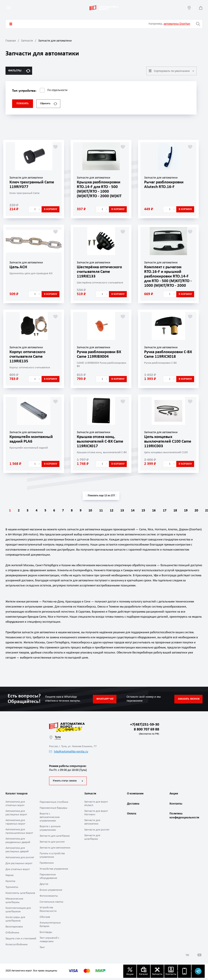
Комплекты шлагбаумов (20, 895)
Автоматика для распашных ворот (16, 815)
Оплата (132, 819)
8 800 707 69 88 (146, 732)
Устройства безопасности (48, 912)
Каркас (10, 877)
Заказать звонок (189, 699)
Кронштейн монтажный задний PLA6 (32, 439)
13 (144, 511)
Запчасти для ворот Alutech (96, 806)
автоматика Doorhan (177, 24)
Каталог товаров (11, 24)
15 (168, 511)
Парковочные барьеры (53, 810)
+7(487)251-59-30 (145, 725)
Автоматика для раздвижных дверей (18, 843)
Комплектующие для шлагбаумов (18, 912)
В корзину (51, 209)
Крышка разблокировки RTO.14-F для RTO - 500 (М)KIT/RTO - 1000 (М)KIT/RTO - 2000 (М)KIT (100, 189)
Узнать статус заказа (65, 783)
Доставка (133, 808)
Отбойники (12, 935)
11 (119, 511)
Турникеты (12, 889)
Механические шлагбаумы (14, 903)
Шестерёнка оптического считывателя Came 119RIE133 (101, 272)
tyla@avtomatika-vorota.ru (69, 752)
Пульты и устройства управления (52, 857)
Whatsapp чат (105, 699)
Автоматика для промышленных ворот (19, 833)
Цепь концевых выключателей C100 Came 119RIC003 (164, 441)
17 (193, 511)
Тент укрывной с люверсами (50, 942)
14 (156, 511)
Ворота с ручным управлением (50, 830)
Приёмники (47, 865)
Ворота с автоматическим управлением (50, 819)
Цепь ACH (19, 267)
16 (181, 511)
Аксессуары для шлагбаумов (15, 921)
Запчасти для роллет (52, 844)
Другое (44, 886)
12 (131, 511)
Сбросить (49, 104)
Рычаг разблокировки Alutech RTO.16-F (166, 184)
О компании (135, 796)
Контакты (176, 808)
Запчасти (27, 41)
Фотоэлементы (49, 898)
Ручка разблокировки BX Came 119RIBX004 (101, 354)
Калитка (10, 883)
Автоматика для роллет (20, 860)
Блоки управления (51, 892)
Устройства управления (54, 871)
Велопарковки (14, 929)
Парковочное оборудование (48, 879)
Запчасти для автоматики (55, 850)
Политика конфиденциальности (184, 821)
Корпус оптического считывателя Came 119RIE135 (29, 356)
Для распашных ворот (19, 866)
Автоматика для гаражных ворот (15, 824)
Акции (174, 796)
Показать (23, 104)
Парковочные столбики (54, 804)
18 (205, 511)
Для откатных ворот (18, 871)
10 (107, 511)
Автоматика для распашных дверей (17, 852)
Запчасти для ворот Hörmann (96, 815)
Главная (11, 41)
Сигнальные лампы (52, 904)
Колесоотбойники (17, 947)
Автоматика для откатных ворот (15, 806)
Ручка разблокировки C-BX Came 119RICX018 (168, 354)
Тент (42, 950)
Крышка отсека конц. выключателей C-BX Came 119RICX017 (102, 441)
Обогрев (45, 919)
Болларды (46, 934)
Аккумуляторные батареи (50, 927)
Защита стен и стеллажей (21, 941)
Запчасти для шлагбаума (55, 838)
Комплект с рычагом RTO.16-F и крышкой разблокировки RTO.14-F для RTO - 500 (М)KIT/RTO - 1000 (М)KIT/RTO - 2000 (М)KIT (168, 278)
